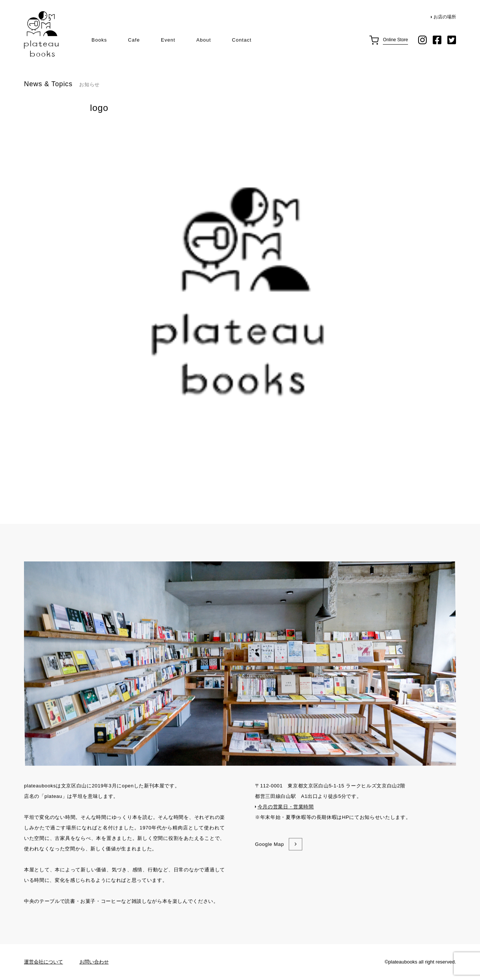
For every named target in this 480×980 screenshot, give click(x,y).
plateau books (41, 34)
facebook (437, 40)
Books (99, 40)
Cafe (134, 40)
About (203, 40)
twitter (452, 40)
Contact (242, 40)
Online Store (395, 40)
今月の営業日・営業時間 (286, 844)
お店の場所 (445, 17)
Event (168, 40)
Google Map (269, 881)
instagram (422, 40)
